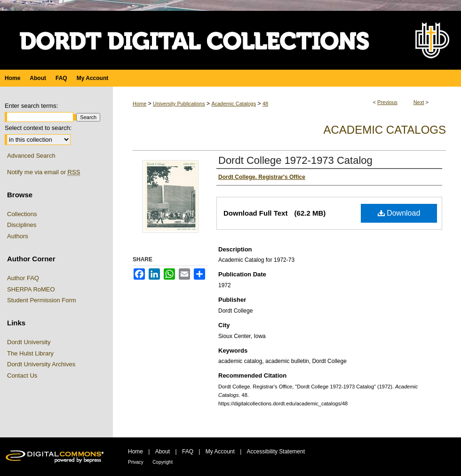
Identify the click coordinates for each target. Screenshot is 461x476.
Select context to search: (38, 128)
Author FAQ (23, 278)
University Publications (179, 104)
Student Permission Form (42, 300)
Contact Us (22, 375)
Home (139, 104)
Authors (18, 236)
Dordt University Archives (41, 364)
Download (399, 213)
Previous (387, 102)
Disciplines (22, 225)
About (163, 452)
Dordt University (29, 342)
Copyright (163, 462)
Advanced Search (31, 156)
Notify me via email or (44, 172)
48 (265, 104)
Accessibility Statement (276, 452)
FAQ (188, 452)
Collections (22, 214)
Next (419, 102)
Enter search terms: (31, 106)
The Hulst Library (30, 353)
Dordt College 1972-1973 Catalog (295, 160)
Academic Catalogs (234, 104)
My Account (220, 452)
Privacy (136, 462)
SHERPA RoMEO (31, 289)
